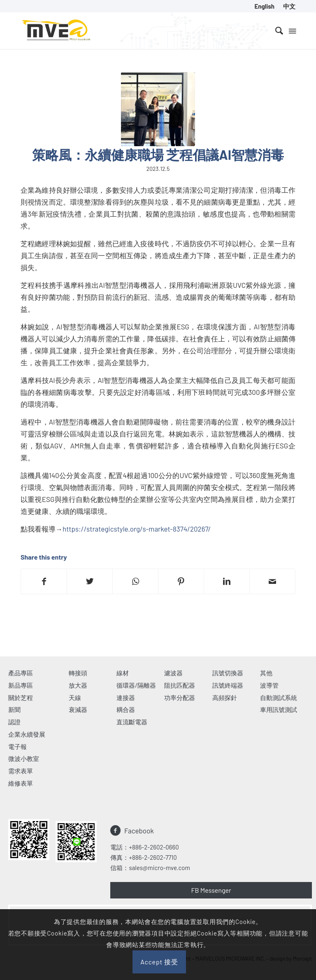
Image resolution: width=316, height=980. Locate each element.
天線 (75, 698)
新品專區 (21, 685)
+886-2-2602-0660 (154, 847)
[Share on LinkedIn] (227, 581)
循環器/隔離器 (136, 685)
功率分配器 (180, 698)
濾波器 (173, 673)
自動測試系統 (279, 698)
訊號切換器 (228, 673)
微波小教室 (24, 758)
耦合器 (126, 709)
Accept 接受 (159, 962)
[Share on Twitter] (90, 581)
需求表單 (21, 771)
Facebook (139, 831)
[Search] (275, 30)
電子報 (17, 747)
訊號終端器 (228, 685)
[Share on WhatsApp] (135, 581)
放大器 (78, 685)
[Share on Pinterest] (181, 581)
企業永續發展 (27, 734)
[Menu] (292, 30)
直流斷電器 (132, 722)
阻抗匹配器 (180, 685)
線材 (123, 673)
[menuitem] (265, 6)
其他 (266, 673)
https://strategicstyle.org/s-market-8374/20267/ (137, 529)
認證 (14, 722)
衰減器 (78, 709)
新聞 (14, 709)
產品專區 (21, 673)
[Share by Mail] (272, 581)
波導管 (269, 685)
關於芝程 (21, 698)
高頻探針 (225, 698)
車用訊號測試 (279, 709)
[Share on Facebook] (44, 581)
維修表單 (21, 783)
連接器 (126, 698)
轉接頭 (78, 673)
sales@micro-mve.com (159, 868)
